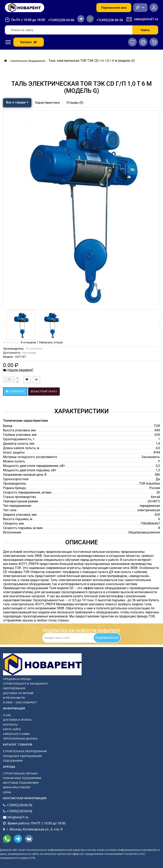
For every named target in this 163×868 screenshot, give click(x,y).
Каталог (29, 42)
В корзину (15, 391)
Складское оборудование (22, 756)
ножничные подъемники (22, 778)
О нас (7, 715)
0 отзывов (28, 342)
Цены (7, 792)
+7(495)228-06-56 (110, 20)
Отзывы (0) (75, 103)
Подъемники (13, 761)
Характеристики (47, 103)
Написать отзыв (51, 342)
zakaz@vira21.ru (146, 19)
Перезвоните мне (114, 8)
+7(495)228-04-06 (61, 20)
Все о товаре (17, 102)
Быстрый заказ (44, 391)
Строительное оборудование (25, 751)
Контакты (10, 725)
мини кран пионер (17, 787)
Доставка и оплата (17, 720)
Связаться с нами (16, 734)
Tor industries (34, 349)
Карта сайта (12, 729)
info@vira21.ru (18, 817)
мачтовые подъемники (21, 783)
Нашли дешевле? (20, 370)
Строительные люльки (20, 773)
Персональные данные (20, 739)
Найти (145, 30)
